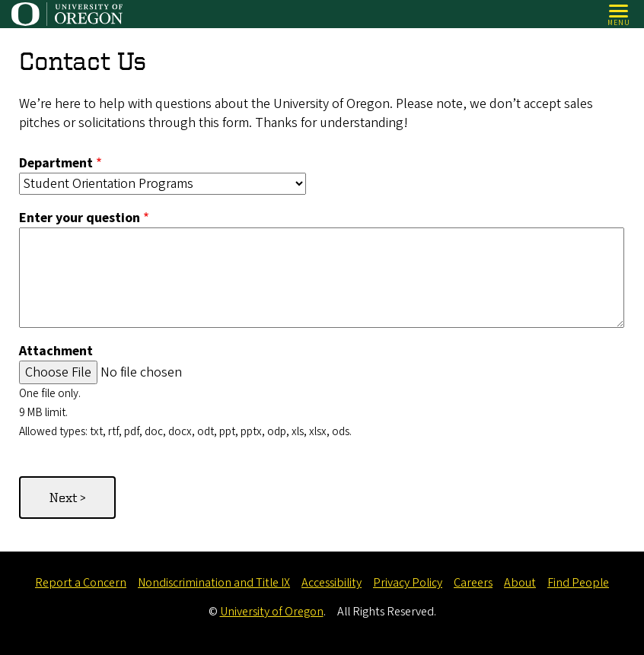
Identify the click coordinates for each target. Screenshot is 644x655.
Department (56, 163)
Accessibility (332, 583)
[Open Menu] (619, 14)
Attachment (56, 351)
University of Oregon (272, 612)
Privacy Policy (408, 583)
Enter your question (80, 218)
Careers (473, 583)
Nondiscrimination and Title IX (214, 583)
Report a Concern (81, 583)
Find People (578, 583)
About (520, 583)
